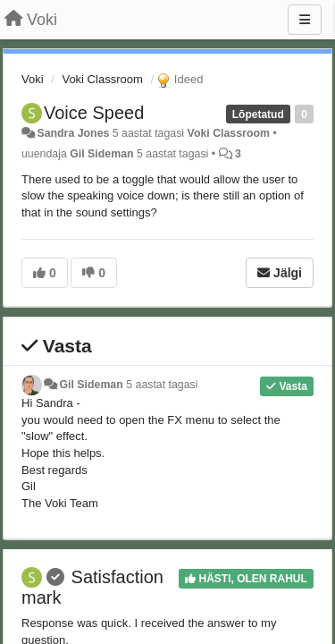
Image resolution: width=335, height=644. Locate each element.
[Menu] (305, 20)
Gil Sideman (101, 154)
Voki (33, 79)
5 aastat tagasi (162, 385)
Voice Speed (94, 113)
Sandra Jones (73, 133)
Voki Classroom (102, 79)
